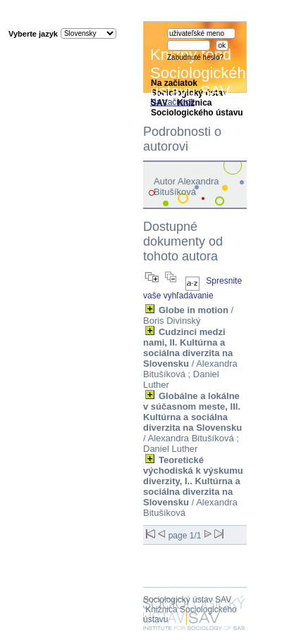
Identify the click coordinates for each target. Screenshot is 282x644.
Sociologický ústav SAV (187, 600)
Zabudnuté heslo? (195, 57)
